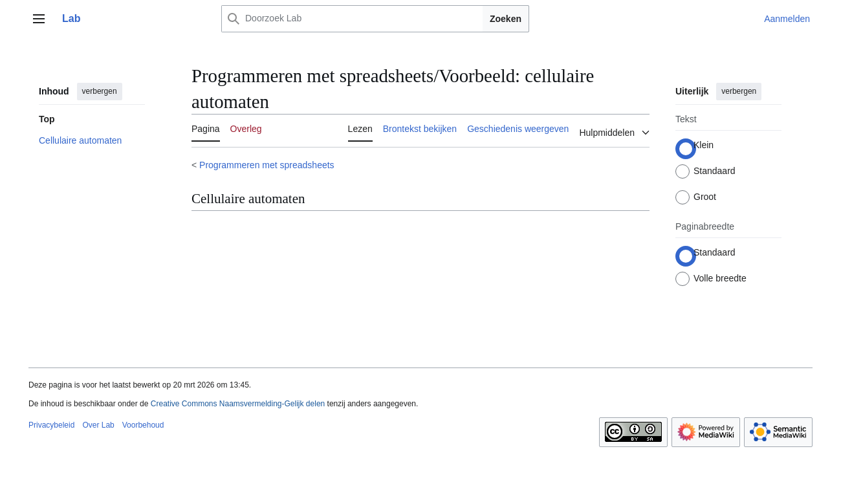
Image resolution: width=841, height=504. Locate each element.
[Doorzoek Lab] (367, 19)
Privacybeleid (51, 425)
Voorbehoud (143, 425)
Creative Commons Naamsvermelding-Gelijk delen (238, 404)
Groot (705, 197)
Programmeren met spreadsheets (267, 165)
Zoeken (506, 19)
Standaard (715, 171)
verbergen (100, 91)
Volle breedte (720, 278)
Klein (704, 145)
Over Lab (98, 425)
